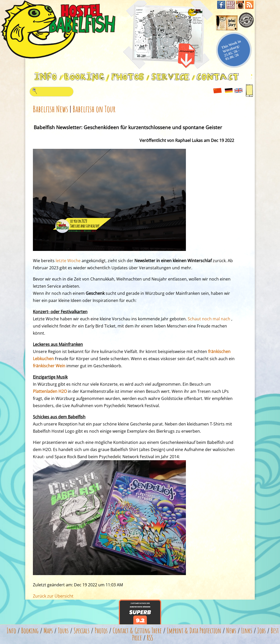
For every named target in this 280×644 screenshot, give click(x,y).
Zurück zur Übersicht (53, 596)
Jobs (262, 631)
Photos (101, 631)
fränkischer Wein (49, 366)
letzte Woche (68, 261)
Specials (82, 631)
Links (247, 631)
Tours (63, 631)
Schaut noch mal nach (209, 319)
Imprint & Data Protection (194, 631)
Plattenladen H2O (50, 391)
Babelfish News (50, 109)
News (231, 631)
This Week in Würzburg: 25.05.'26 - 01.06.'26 (231, 50)
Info (11, 631)
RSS (150, 638)
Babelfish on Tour (94, 109)
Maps (48, 631)
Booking (30, 631)
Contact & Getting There (137, 631)
